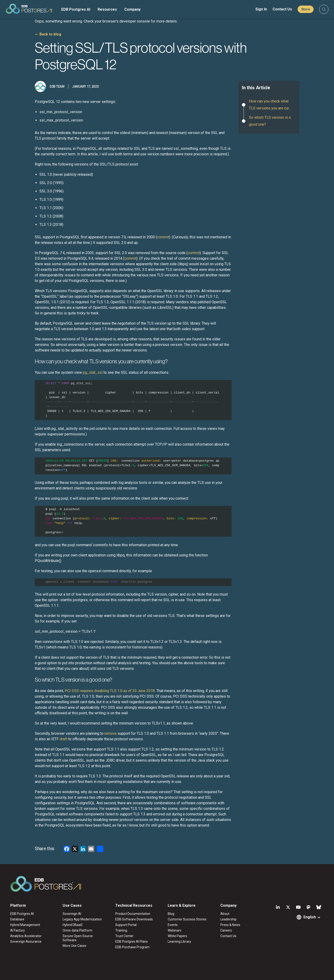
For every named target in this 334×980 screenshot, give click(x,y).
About (225, 914)
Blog (171, 914)
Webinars (175, 930)
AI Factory (18, 930)
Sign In (261, 9)
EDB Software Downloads (134, 919)
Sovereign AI (72, 914)
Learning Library (179, 942)
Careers (226, 930)
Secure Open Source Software (78, 938)
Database (17, 919)
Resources (107, 9)
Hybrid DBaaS (73, 925)
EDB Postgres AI (76, 9)
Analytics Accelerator (26, 936)
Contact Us (282, 9)
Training (121, 930)
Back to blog (50, 34)
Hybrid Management (25, 925)
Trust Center (124, 936)
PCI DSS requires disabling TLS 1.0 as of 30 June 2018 (110, 691)
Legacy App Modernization (82, 919)
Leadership (228, 919)
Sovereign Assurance (26, 942)
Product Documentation (133, 914)
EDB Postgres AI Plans (132, 942)
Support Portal (126, 925)
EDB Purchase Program (132, 947)
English (310, 917)
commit (163, 237)
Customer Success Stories (187, 919)
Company (132, 9)
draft (63, 739)
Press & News (230, 925)
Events (173, 925)
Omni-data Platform (77, 930)
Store (306, 9)
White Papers (177, 936)
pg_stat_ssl (92, 372)
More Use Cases (74, 946)
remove (111, 733)
